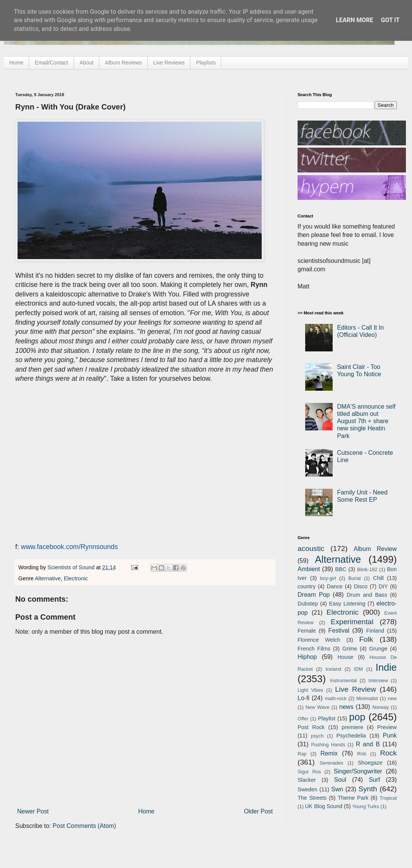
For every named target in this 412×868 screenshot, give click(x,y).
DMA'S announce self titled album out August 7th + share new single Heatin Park (366, 421)
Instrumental (343, 680)
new (392, 698)
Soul (340, 780)
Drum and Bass (367, 595)
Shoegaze (370, 763)
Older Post (258, 811)
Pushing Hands (328, 745)
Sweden (307, 789)
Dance (335, 586)
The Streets (312, 798)
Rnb (361, 754)
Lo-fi (303, 698)
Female (307, 631)
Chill (378, 578)
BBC (341, 569)
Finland (375, 631)
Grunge (378, 649)
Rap (302, 754)
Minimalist (367, 698)
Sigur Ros (309, 772)
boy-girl (328, 578)
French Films (314, 649)
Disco (360, 586)
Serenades (332, 763)
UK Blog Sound (323, 806)
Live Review (356, 689)
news (346, 707)
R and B (368, 744)
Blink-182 (367, 569)
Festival (339, 630)
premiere (353, 727)
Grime (350, 649)
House (346, 657)
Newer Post (33, 811)
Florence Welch (319, 640)
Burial (355, 578)
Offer (303, 719)
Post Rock (311, 727)
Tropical (388, 798)
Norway (381, 707)
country (307, 586)
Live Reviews (169, 63)
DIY (383, 586)
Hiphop (307, 657)
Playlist (327, 718)
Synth (368, 789)
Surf (374, 780)
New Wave (318, 707)
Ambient (309, 569)
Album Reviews (123, 63)
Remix (329, 753)
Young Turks (366, 806)
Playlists (206, 63)
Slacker (307, 780)
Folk (366, 639)
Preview (387, 727)
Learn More (354, 20)
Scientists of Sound (72, 567)
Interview (378, 680)
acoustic (311, 548)
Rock (388, 753)
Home (16, 63)
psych (317, 736)
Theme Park (353, 798)
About (87, 63)
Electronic (76, 578)
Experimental (352, 622)
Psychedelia (351, 736)
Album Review (375, 549)
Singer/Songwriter (358, 771)
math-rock (336, 698)
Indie (386, 667)
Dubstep (308, 604)
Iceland (333, 669)
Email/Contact (51, 63)
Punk (390, 735)
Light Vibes (310, 690)
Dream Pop (314, 595)
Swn (337, 789)
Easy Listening (347, 604)
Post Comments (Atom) (84, 826)
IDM (358, 669)
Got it (390, 20)
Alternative (48, 578)
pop (357, 717)
